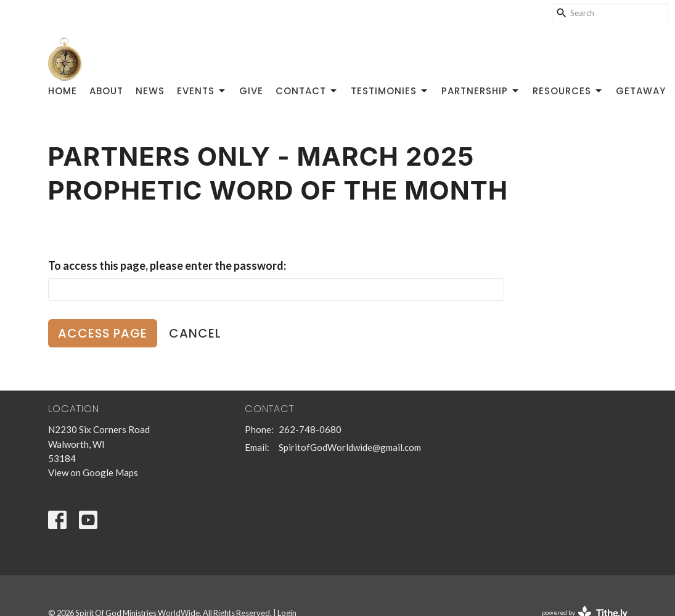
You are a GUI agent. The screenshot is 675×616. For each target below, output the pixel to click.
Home (63, 91)
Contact (307, 91)
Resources (568, 91)
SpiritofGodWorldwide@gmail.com (350, 447)
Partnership (481, 91)
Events (202, 91)
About (106, 91)
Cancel (195, 333)
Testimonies (390, 91)
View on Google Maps (93, 472)
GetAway (641, 91)
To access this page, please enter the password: (167, 265)
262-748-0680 (310, 429)
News (150, 91)
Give (251, 91)
